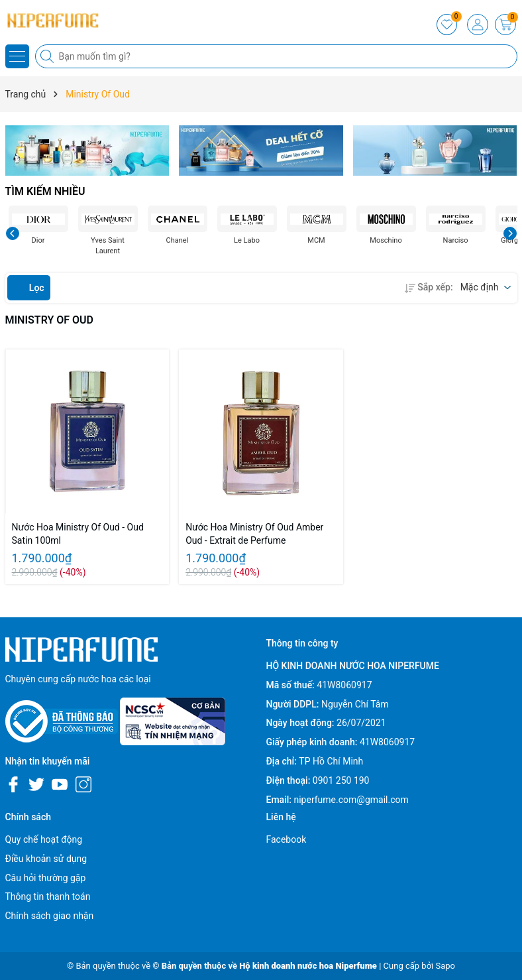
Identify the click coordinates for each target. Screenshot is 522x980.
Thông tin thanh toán (48, 896)
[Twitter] (36, 784)
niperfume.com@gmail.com (351, 800)
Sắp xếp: (429, 287)
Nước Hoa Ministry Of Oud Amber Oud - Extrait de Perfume (254, 534)
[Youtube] (60, 784)
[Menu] (17, 56)
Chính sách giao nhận (50, 916)
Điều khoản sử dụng (46, 859)
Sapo (445, 966)
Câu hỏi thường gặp (46, 878)
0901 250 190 (341, 780)
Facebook (287, 839)
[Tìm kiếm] (48, 56)
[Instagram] (83, 784)
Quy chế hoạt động (44, 839)
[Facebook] (13, 784)
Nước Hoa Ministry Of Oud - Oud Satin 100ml (78, 534)
